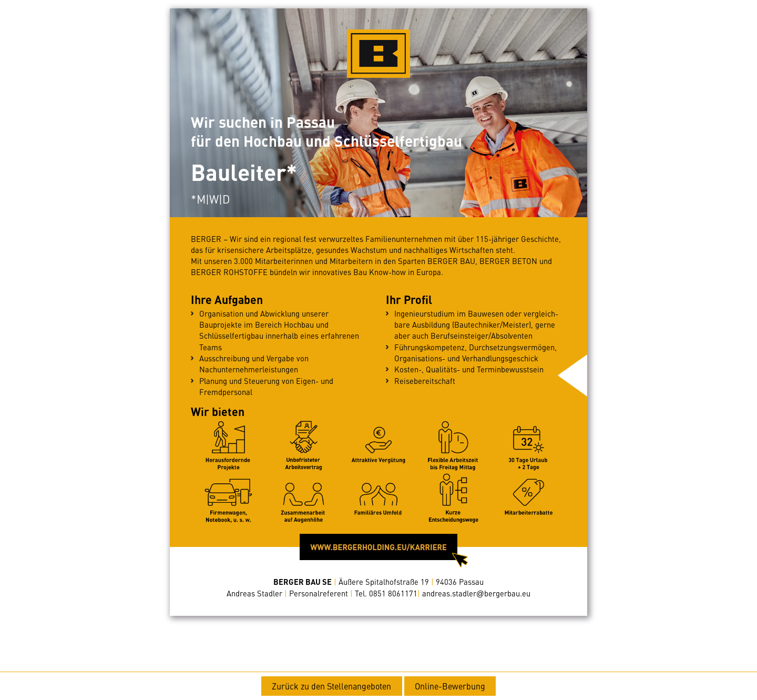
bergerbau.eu (476, 593)
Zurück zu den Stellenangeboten (331, 686)
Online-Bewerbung (450, 686)
